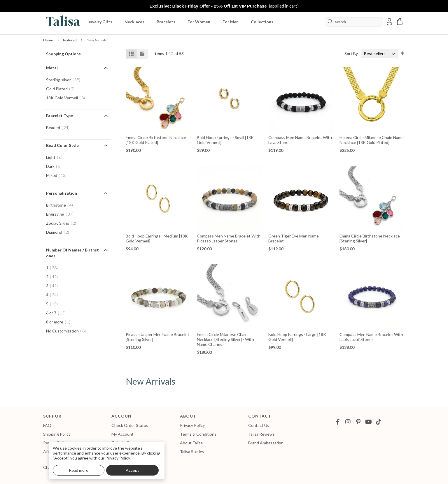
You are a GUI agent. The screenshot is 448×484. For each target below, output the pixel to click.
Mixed (58, 175)
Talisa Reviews (261, 434)
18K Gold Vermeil (67, 98)
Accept (132, 470)
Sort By (351, 53)
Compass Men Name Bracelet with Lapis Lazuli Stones (371, 337)
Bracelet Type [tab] (60, 116)
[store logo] (62, 22)
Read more (79, 470)
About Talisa (191, 443)
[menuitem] (101, 22)
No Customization (68, 331)
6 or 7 (58, 313)
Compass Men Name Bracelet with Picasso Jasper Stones (229, 238)
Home (48, 40)
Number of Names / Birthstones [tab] (72, 253)
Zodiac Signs (63, 223)
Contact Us (259, 425)
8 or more (60, 322)
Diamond (59, 232)
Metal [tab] (52, 68)
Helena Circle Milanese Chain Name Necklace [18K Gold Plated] (372, 140)
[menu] (203, 22)
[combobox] (354, 22)
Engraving (62, 214)
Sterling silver (65, 80)
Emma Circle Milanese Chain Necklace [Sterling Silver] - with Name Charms (225, 339)
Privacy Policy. (118, 458)
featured (70, 40)
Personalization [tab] (62, 193)
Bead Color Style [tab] (62, 145)
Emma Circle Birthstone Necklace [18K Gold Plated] (156, 140)
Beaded (60, 127)
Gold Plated (62, 89)
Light (56, 157)
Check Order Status (130, 425)
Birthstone (61, 205)
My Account (123, 434)
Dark (56, 166)
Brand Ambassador (265, 443)
